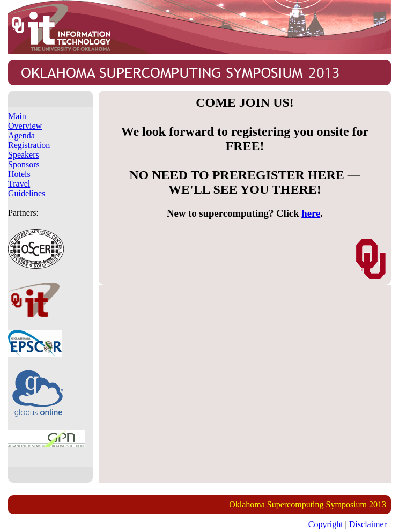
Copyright (326, 524)
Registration (29, 145)
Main (17, 116)
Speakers (24, 155)
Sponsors (24, 164)
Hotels (19, 174)
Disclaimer (368, 524)
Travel (19, 184)
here (311, 213)
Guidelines (27, 193)
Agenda (21, 135)
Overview (25, 126)
